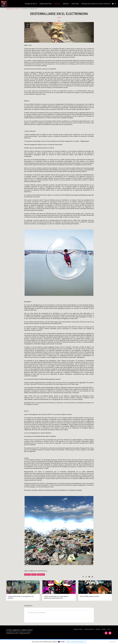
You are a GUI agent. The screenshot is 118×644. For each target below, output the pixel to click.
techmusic (27, 574)
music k (34, 574)
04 (82, 583)
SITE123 (17, 633)
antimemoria (41, 574)
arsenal (17, 9)
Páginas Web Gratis (25, 633)
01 (10, 583)
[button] (113, 4)
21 (46, 583)
